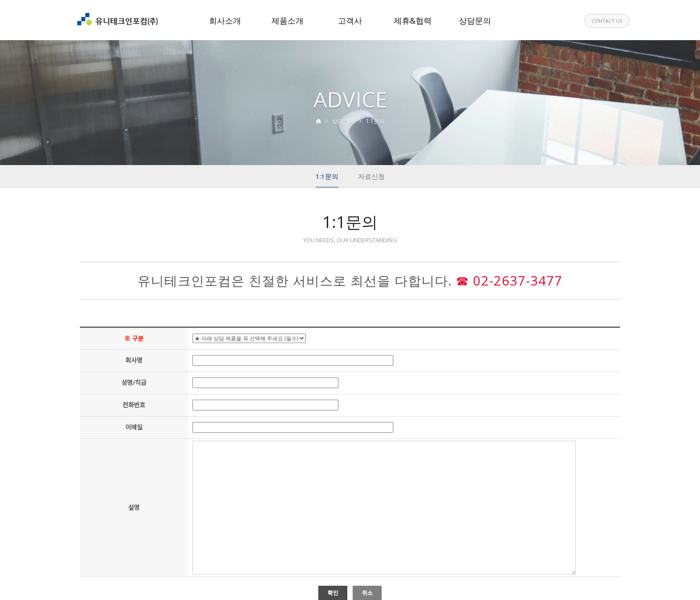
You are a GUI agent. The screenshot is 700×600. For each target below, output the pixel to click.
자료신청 (371, 176)
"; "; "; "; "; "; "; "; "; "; (249, 338)
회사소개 (225, 21)
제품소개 (287, 21)
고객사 (350, 21)
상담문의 (475, 21)
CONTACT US (607, 21)
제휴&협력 (413, 21)
